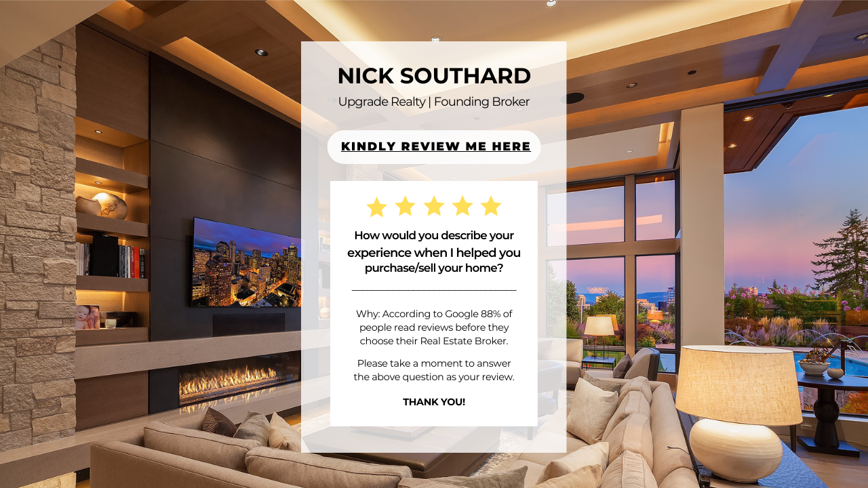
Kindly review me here (436, 147)
